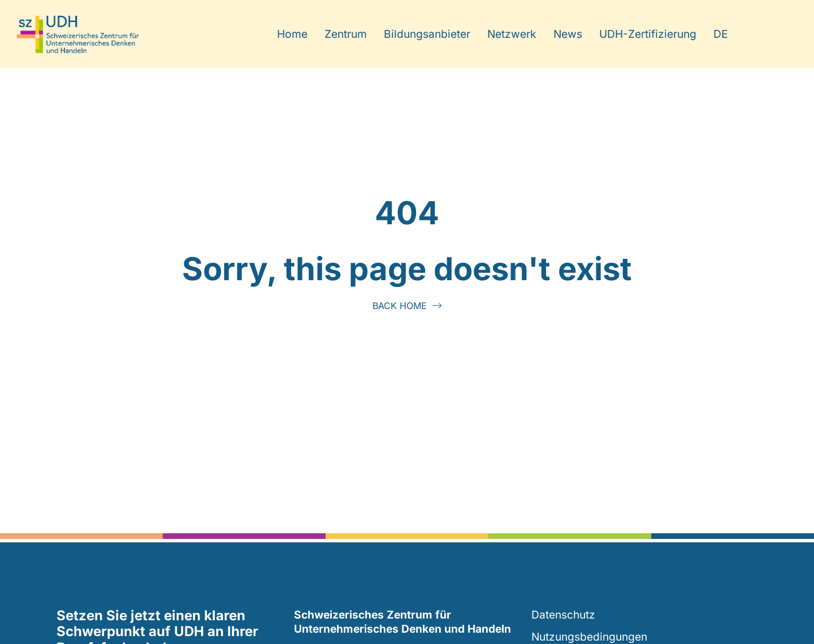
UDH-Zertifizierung (648, 34)
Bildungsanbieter (427, 34)
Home (292, 34)
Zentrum (346, 34)
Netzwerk (512, 34)
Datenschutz (563, 615)
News (568, 34)
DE (721, 34)
